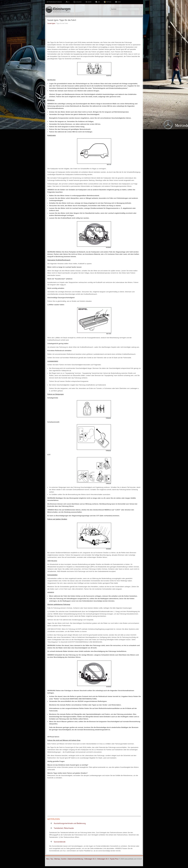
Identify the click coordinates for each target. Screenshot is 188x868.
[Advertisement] (94, 33)
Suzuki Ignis (51, 23)
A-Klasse (77, 2)
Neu (48, 859)
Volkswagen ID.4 (103, 859)
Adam (88, 2)
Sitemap (57, 859)
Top (52, 859)
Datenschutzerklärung (75, 859)
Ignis (118, 2)
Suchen (64, 859)
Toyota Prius (114, 859)
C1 (68, 2)
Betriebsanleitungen (54, 2)
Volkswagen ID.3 (90, 859)
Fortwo (108, 2)
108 (97, 2)
